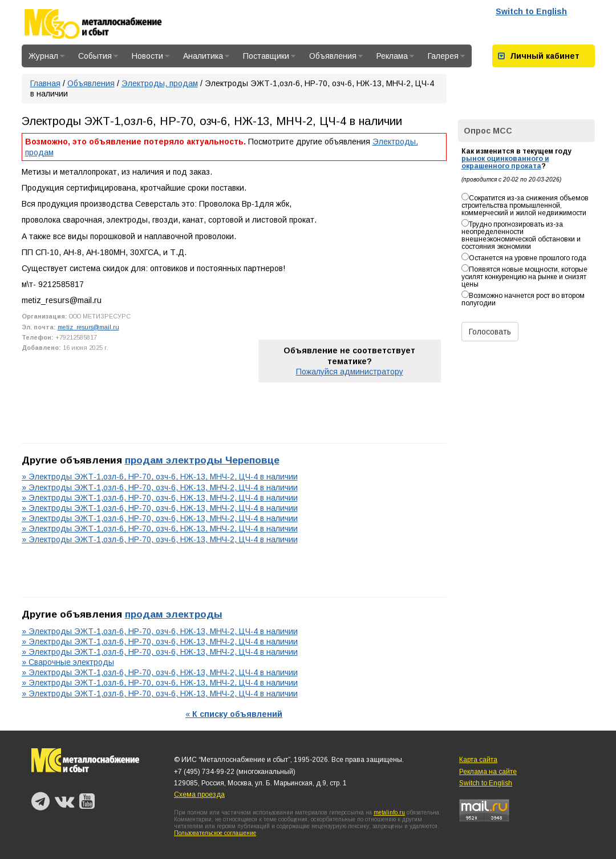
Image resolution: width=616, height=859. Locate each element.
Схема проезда (199, 795)
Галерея (446, 56)
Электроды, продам (160, 83)
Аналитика (206, 56)
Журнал (46, 56)
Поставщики (269, 56)
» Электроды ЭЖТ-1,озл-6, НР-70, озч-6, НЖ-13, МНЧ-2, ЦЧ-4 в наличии (160, 477)
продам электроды (174, 614)
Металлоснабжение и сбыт (108, 24)
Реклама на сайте (488, 772)
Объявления (336, 56)
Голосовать (490, 332)
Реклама (395, 56)
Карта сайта (478, 760)
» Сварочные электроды (68, 662)
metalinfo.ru (389, 812)
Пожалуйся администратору (350, 372)
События (98, 56)
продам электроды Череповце (202, 460)
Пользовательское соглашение (215, 833)
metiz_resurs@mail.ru (88, 327)
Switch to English (531, 11)
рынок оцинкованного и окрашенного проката (505, 162)
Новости (151, 56)
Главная (45, 83)
